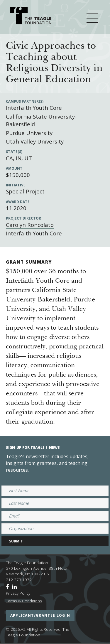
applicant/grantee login (40, 615)
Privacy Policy (18, 593)
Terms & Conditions (24, 601)
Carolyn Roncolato (30, 225)
